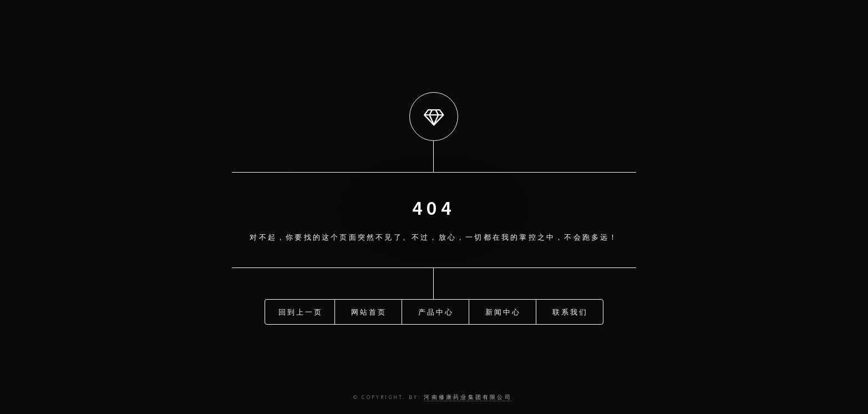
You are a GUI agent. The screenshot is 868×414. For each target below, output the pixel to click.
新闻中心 (503, 312)
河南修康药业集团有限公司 (468, 397)
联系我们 (570, 312)
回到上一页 (301, 312)
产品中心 (436, 312)
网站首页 (369, 312)
